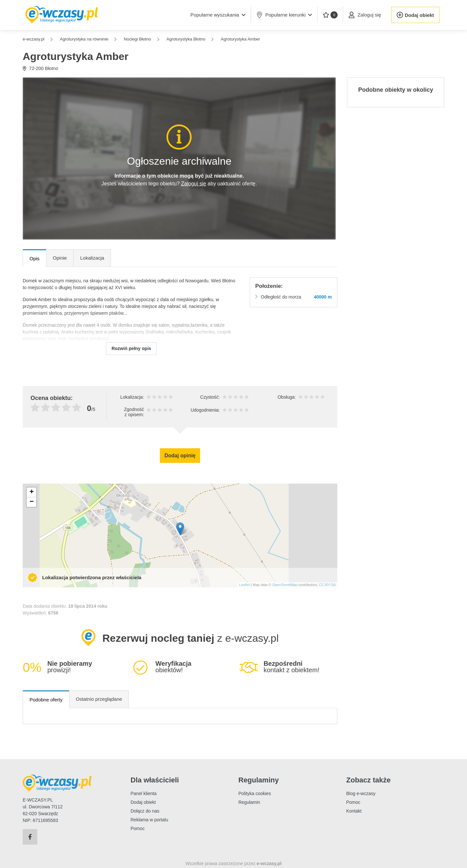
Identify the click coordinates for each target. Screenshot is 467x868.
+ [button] (32, 492)
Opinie (60, 258)
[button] (218, 15)
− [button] (32, 502)
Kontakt (354, 811)
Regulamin (249, 802)
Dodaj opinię (180, 456)
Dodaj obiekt (143, 802)
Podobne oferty (46, 700)
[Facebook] (30, 837)
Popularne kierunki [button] (284, 15)
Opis (35, 258)
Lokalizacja (92, 258)
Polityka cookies (255, 793)
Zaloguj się (193, 184)
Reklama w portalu (150, 820)
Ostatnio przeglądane (99, 699)
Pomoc (138, 828)
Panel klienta (144, 793)
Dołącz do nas (145, 811)
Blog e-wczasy (361, 793)
